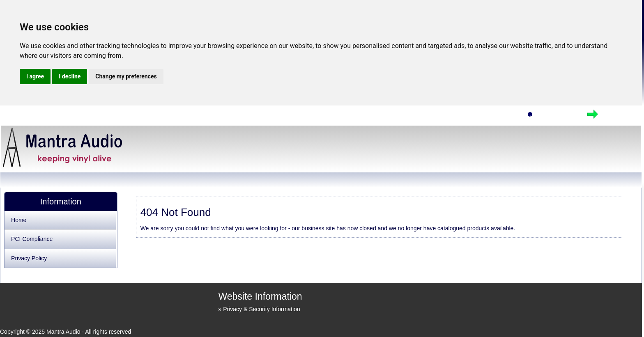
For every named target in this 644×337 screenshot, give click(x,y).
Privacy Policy (29, 258)
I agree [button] (35, 76)
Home (501, 117)
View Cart (558, 117)
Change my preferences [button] (126, 76)
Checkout (620, 117)
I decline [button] (70, 76)
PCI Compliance (32, 239)
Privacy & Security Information (262, 309)
